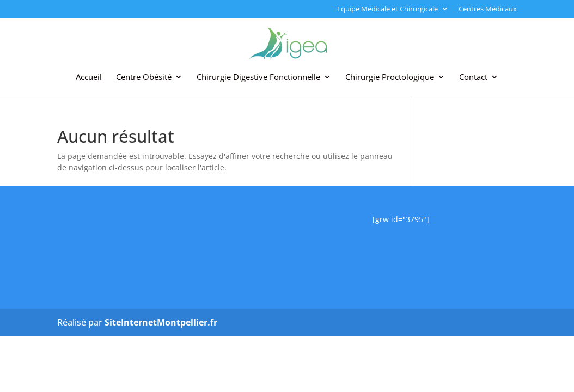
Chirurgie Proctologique (390, 78)
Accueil (89, 78)
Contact (473, 78)
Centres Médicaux (488, 10)
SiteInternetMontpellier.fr (161, 322)
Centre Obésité (144, 78)
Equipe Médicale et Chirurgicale (387, 10)
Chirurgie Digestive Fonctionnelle (258, 78)
